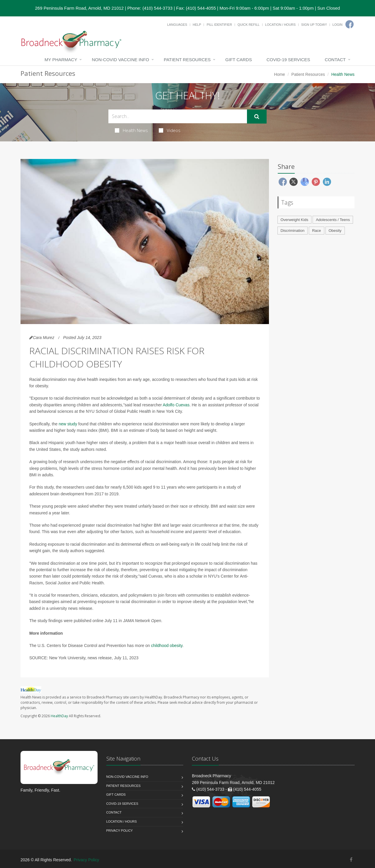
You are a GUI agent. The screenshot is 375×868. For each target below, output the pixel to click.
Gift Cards (239, 60)
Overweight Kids (295, 220)
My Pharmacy (61, 60)
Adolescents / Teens (333, 220)
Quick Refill (249, 25)
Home (280, 74)
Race (316, 231)
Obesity (335, 231)
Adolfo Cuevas (176, 405)
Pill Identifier (219, 25)
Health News (131, 130)
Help (197, 25)
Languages (177, 25)
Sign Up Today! (314, 25)
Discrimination (293, 231)
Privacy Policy (120, 831)
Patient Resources (187, 60)
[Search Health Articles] (178, 116)
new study (68, 424)
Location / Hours (280, 25)
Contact (335, 60)
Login (337, 25)
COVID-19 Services (288, 60)
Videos (170, 130)
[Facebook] (350, 24)
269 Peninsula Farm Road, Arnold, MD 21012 (80, 8)
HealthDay (59, 716)
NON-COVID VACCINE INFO (120, 60)
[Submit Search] (257, 117)
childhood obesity (167, 646)
